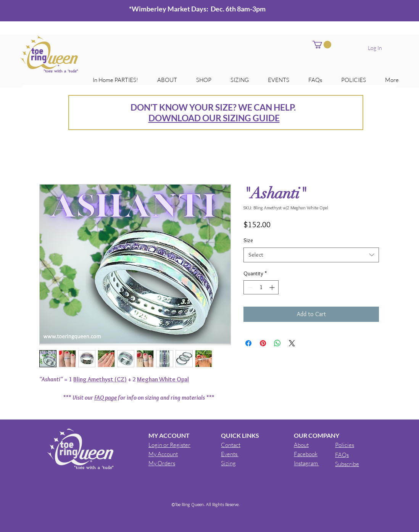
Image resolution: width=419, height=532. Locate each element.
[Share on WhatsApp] (277, 343)
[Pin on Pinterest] (263, 343)
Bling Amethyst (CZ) (100, 379)
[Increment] (273, 287)
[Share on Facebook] (248, 343)
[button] (322, 45)
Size (248, 240)
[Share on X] (292, 343)
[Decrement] (249, 287)
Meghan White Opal (163, 379)
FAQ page (106, 398)
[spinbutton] (261, 287)
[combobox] (311, 255)
